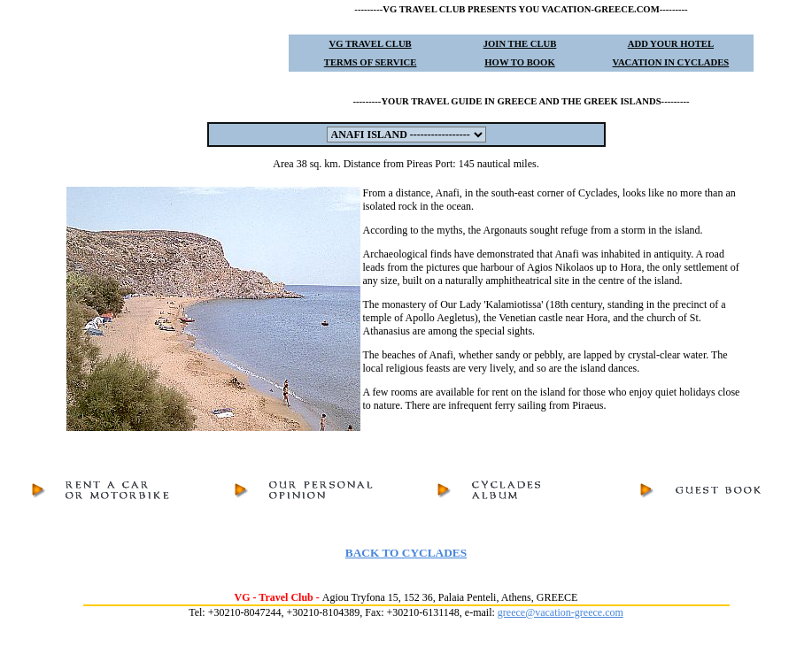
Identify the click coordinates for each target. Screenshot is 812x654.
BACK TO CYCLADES (406, 553)
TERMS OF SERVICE (371, 62)
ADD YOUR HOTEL (671, 44)
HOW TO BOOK (519, 62)
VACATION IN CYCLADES (671, 62)
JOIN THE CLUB (520, 44)
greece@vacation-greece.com (561, 612)
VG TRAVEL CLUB (371, 44)
